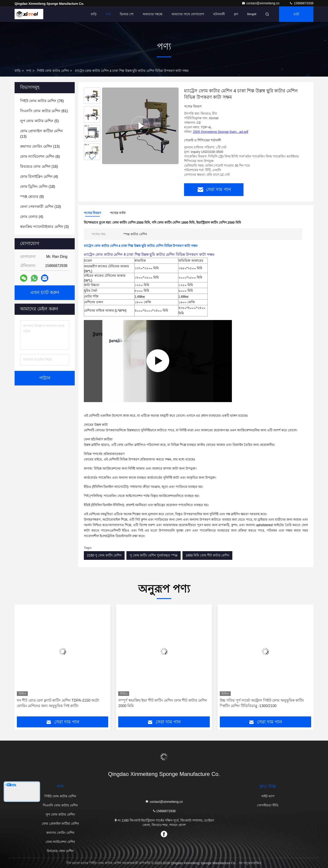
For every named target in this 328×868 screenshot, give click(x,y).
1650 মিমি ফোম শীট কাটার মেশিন (207, 555)
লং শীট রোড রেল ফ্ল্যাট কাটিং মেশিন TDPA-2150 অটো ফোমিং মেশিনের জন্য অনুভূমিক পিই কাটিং (58, 703)
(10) (41, 207)
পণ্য (108, 14)
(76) (42, 101)
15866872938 (301, 3)
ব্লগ (236, 14)
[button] (92, 158)
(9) (32, 197)
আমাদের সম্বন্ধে (152, 14)
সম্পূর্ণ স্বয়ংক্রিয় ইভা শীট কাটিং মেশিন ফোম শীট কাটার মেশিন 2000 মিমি (163, 703)
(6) (40, 156)
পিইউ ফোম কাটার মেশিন (53, 71)
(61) (44, 111)
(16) (39, 167)
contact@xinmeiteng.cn (261, 3)
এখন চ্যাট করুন (45, 293)
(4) (39, 177)
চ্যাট (296, 14)
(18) (38, 187)
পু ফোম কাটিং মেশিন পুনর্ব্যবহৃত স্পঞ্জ (154, 555)
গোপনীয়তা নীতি (268, 805)
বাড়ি (94, 14)
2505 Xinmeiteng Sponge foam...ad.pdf (221, 132)
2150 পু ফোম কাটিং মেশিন (104, 555)
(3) (44, 227)
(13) (41, 134)
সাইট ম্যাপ (268, 796)
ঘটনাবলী (219, 14)
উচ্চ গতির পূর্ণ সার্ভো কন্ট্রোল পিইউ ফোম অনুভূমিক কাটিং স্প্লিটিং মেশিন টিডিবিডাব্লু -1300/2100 (262, 703)
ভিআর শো (127, 14)
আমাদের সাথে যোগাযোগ (188, 14)
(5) (39, 121)
